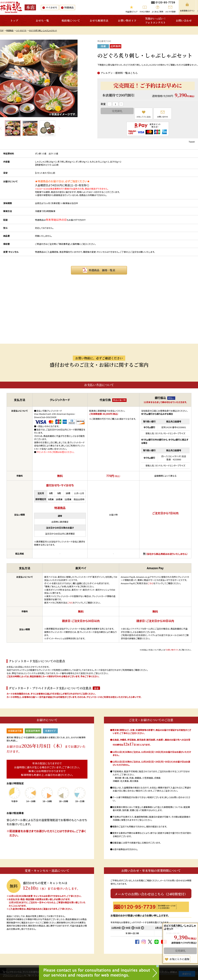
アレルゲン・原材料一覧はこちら (119, 73)
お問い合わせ (184, 21)
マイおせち (51, 7)
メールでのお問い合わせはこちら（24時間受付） (151, 894)
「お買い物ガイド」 (172, 650)
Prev (1, 128)
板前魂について (71, 21)
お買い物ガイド (127, 21)
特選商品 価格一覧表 (102, 270)
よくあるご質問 (157, 12)
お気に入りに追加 (144, 117)
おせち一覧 (42, 21)
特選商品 (69, 7)
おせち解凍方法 (99, 21)
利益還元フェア (132, 12)
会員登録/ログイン (187, 11)
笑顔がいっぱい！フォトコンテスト (156, 21)
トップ (14, 21)
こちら (70, 603)
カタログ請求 (145, 12)
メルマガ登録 (170, 12)
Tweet (192, 142)
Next (59, 128)
